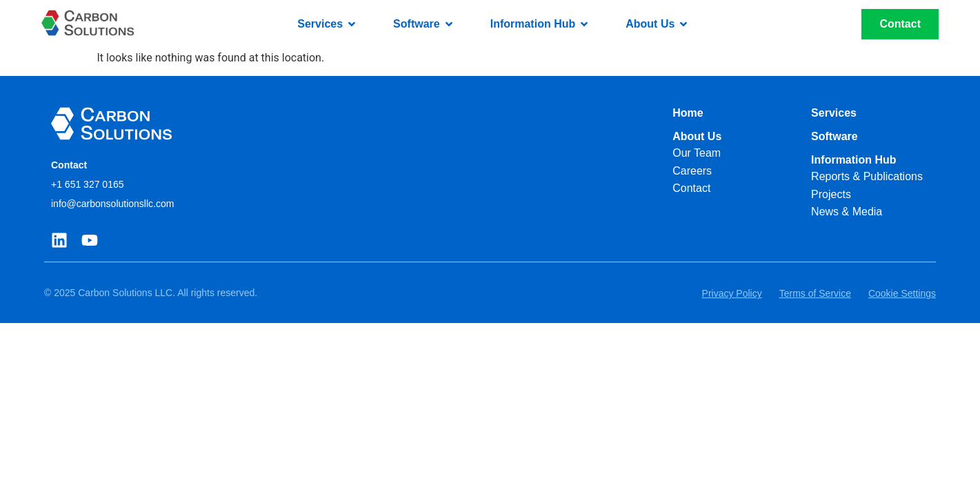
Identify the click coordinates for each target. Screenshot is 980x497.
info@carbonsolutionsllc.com (112, 204)
